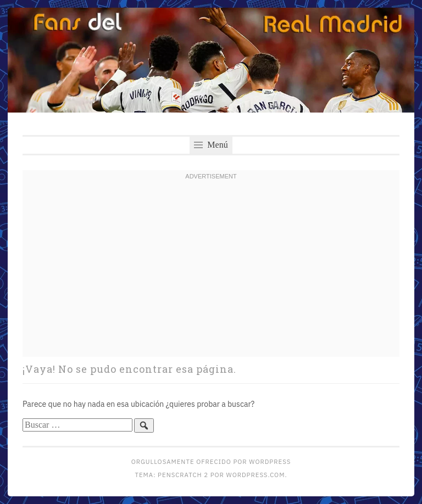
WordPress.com (256, 475)
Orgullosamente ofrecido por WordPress (211, 461)
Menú (211, 145)
